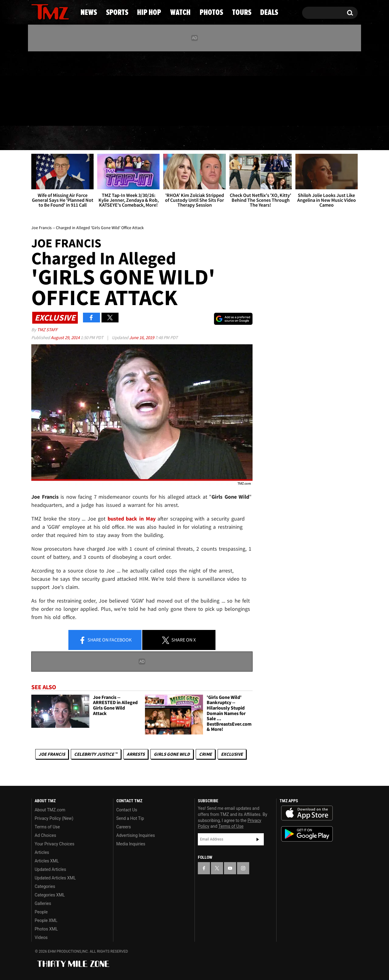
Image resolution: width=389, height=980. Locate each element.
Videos (41, 937)
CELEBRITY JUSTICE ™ (96, 754)
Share (105, 640)
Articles (42, 852)
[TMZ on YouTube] (230, 868)
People (41, 912)
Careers (124, 827)
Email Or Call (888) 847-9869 (101, 114)
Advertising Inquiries (136, 835)
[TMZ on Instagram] (67, 87)
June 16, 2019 (142, 337)
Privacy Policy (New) (54, 818)
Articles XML (47, 861)
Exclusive (232, 754)
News (46, 138)
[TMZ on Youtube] (56, 87)
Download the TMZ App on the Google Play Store (307, 834)
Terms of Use (47, 827)
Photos (241, 138)
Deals (333, 138)
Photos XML (46, 929)
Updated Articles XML (55, 878)
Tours (289, 138)
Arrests (136, 754)
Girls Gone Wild (172, 754)
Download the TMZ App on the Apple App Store (307, 813)
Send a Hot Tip (130, 818)
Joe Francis (52, 754)
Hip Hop (142, 138)
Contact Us (127, 810)
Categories (45, 886)
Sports (91, 138)
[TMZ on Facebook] (36, 87)
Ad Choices (45, 835)
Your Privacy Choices (55, 844)
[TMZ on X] (45, 87)
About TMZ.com (50, 810)
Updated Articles (50, 869)
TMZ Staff (47, 330)
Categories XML (50, 895)
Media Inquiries (131, 844)
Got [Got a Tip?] (51, 113)
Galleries (43, 903)
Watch (192, 138)
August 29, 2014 (66, 337)
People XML (46, 920)
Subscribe (258, 839)
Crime (205, 754)
